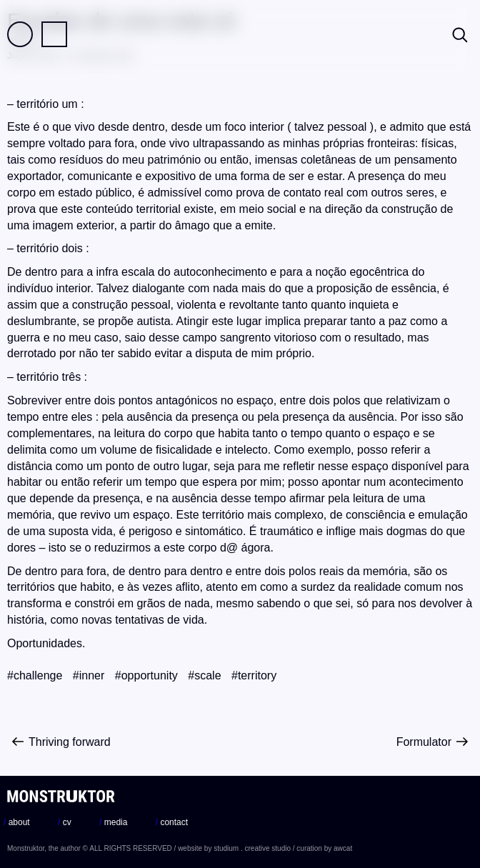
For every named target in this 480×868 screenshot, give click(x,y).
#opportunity (146, 675)
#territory (254, 675)
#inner (89, 675)
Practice (54, 34)
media (113, 822)
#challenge (35, 675)
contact (172, 822)
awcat (343, 848)
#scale (204, 675)
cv (65, 822)
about (17, 822)
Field (20, 34)
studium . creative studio (252, 848)
